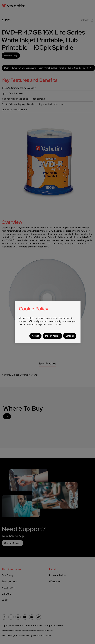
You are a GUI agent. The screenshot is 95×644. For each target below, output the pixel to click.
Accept (35, 336)
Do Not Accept (52, 336)
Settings (70, 336)
